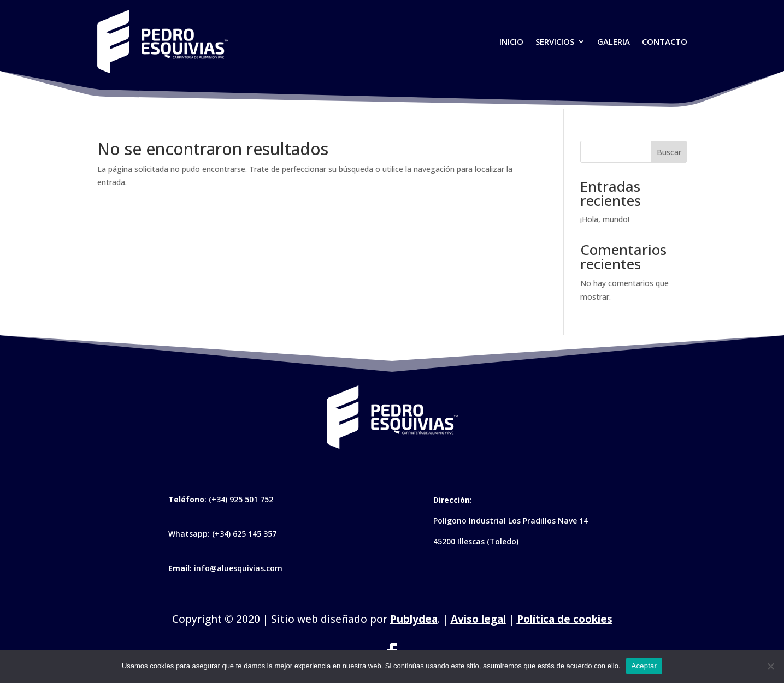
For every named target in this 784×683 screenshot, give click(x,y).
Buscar (669, 152)
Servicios (555, 41)
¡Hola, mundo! (605, 219)
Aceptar (644, 666)
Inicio (511, 41)
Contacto (665, 41)
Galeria (614, 41)
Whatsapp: (190, 534)
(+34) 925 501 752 (241, 499)
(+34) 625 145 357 (244, 534)
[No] (770, 666)
